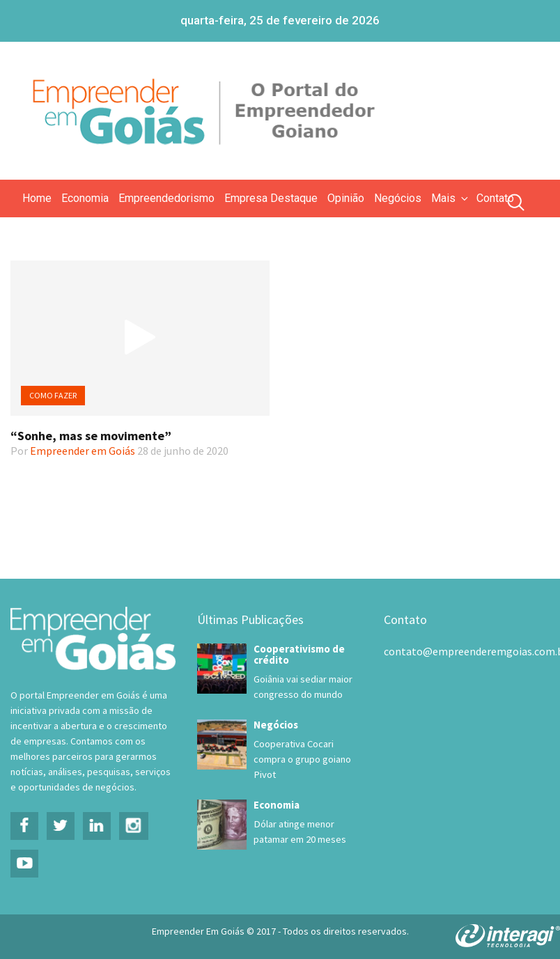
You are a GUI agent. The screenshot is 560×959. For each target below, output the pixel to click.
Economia (85, 198)
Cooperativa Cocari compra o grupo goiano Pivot (302, 759)
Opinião (346, 198)
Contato (495, 198)
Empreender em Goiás (83, 451)
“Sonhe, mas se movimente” (91, 436)
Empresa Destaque (271, 198)
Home (37, 198)
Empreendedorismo (166, 198)
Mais (451, 198)
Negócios (398, 198)
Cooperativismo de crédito (299, 654)
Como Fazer (53, 395)
